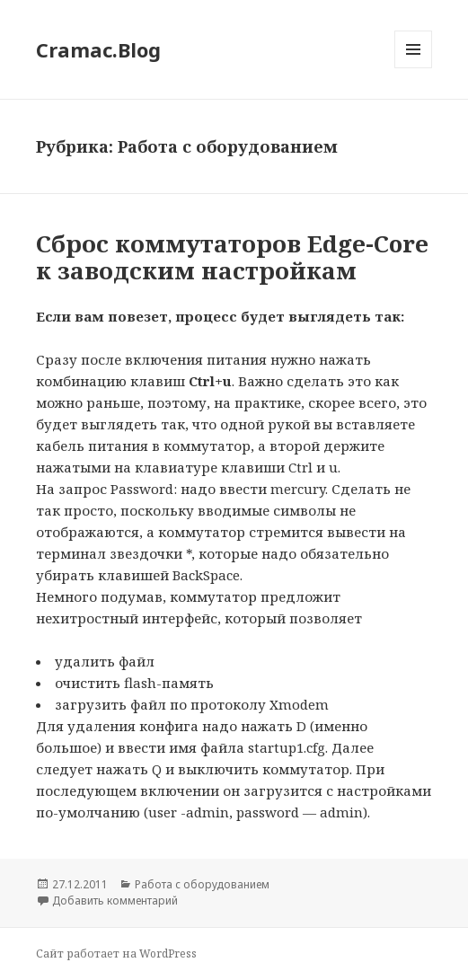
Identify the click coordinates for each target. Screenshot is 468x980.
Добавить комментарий (115, 901)
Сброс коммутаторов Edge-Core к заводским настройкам (232, 257)
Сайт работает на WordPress (116, 954)
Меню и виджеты (414, 68)
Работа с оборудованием (202, 884)
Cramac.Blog (98, 49)
